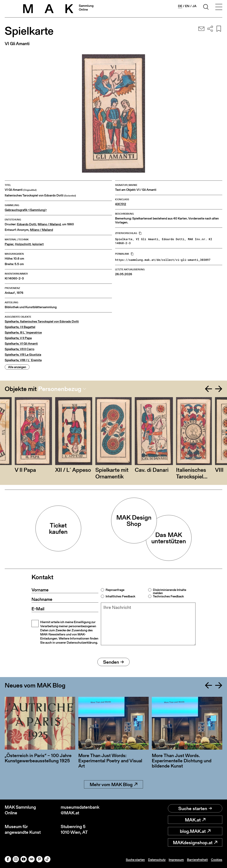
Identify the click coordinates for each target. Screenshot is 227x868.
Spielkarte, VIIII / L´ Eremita (23, 360)
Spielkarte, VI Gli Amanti (21, 344)
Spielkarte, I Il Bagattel (20, 327)
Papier (9, 244)
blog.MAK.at (195, 831)
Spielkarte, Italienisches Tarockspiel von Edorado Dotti (42, 321)
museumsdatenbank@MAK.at (80, 810)
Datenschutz (157, 860)
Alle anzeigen (17, 367)
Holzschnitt (23, 244)
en (187, 6)
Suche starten (195, 808)
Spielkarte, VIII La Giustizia (23, 355)
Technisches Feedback (168, 596)
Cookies (217, 860)
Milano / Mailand (49, 224)
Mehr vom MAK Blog (113, 784)
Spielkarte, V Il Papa (18, 338)
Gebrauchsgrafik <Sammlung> (26, 210)
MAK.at (195, 820)
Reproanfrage (115, 590)
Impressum (176, 860)
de (180, 6)
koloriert (38, 244)
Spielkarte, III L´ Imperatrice (23, 333)
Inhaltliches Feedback (120, 596)
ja (194, 6)
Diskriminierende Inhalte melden (170, 591)
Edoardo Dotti (27, 224)
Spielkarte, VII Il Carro (20, 349)
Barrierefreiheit (197, 860)
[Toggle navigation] (219, 7)
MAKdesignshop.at (195, 842)
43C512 (121, 204)
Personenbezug (60, 389)
